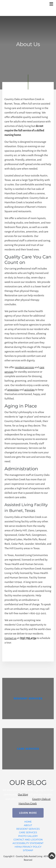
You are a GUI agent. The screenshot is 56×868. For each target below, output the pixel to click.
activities (29, 390)
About (28, 825)
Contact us (11, 638)
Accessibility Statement (28, 843)
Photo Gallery (28, 836)
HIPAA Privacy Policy (28, 847)
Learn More (28, 813)
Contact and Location (28, 840)
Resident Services (28, 829)
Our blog (23, 794)
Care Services (28, 832)
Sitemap (28, 850)
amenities (13, 390)
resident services (24, 367)
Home (28, 822)
